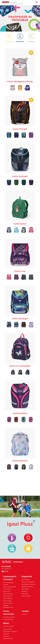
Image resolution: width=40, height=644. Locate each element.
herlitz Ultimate (8, 603)
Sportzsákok (25, 589)
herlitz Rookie (7, 589)
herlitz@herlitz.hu (7, 569)
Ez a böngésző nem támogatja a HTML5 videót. (20, 484)
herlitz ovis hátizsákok (10, 587)
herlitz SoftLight (8, 598)
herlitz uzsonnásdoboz (28, 582)
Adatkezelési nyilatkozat (10, 631)
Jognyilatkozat (8, 629)
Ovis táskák (9, 38)
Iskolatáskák (20, 38)
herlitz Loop (7, 591)
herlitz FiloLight (8, 596)
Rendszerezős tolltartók (28, 584)
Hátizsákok (31, 38)
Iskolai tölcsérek (26, 596)
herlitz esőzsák (26, 579)
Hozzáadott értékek (9, 617)
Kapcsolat (6, 634)
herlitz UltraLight (8, 594)
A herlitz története (8, 626)
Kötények (24, 591)
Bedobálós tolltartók (28, 587)
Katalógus (6, 636)
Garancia (24, 614)
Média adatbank (8, 638)
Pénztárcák (25, 594)
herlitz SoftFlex (7, 601)
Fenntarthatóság (8, 619)
